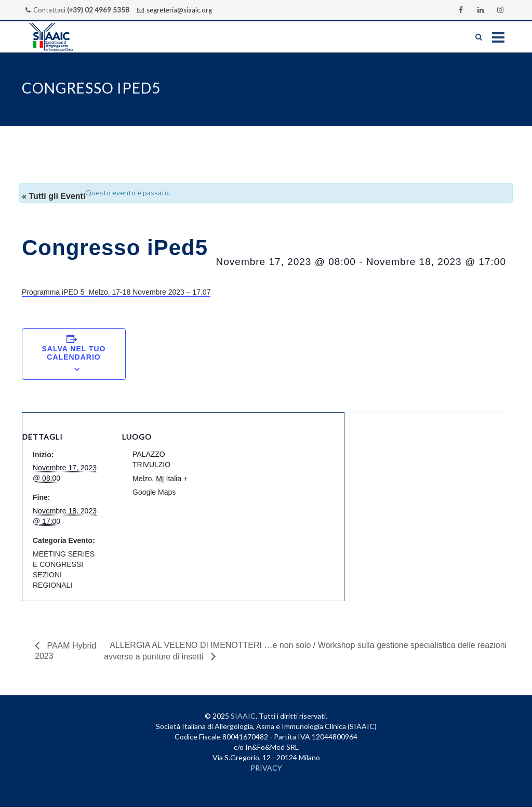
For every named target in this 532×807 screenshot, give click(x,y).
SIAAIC (243, 716)
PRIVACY (266, 768)
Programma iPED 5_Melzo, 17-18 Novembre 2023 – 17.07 (116, 292)
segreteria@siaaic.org (179, 10)
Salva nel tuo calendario (74, 353)
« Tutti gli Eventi (54, 196)
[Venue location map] (277, 485)
